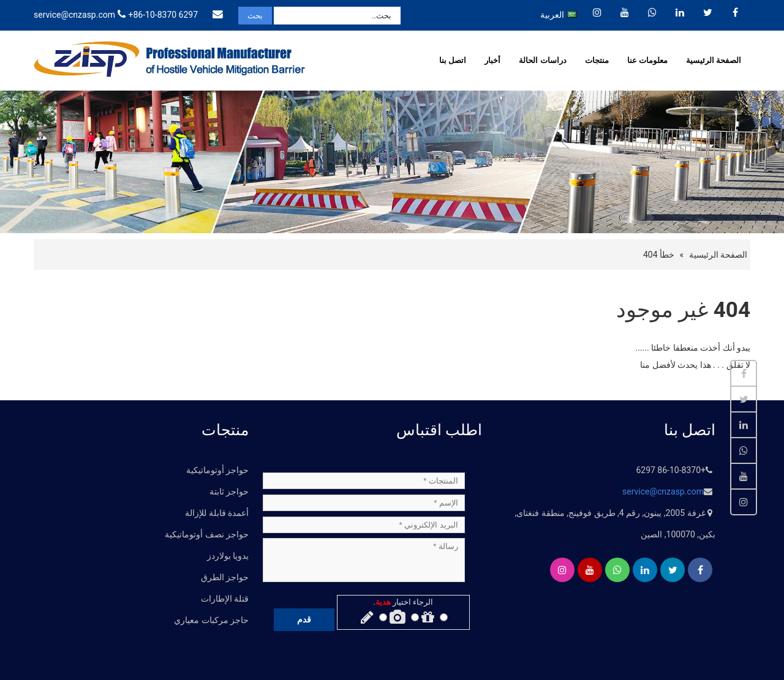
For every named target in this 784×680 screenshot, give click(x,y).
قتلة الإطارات (225, 599)
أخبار (492, 60)
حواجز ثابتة (229, 491)
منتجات (597, 60)
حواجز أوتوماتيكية (217, 470)
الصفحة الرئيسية (714, 60)
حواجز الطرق (225, 577)
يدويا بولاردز (228, 556)
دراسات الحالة (542, 60)
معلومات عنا (647, 60)
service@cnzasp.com (74, 15)
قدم (304, 619)
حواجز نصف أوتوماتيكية (207, 534)
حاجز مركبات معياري (211, 620)
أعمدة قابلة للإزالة (217, 513)
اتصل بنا (453, 60)
